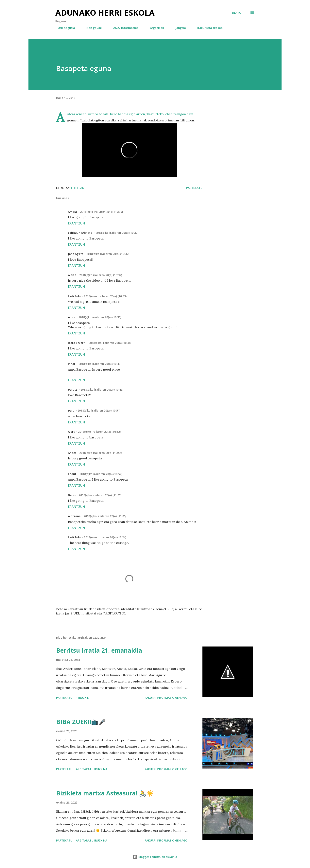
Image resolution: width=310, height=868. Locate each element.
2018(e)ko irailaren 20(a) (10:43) (100, 364)
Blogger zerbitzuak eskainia (155, 857)
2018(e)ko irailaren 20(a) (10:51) (99, 410)
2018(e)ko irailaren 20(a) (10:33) (105, 296)
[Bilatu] (236, 13)
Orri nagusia (64, 28)
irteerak (77, 188)
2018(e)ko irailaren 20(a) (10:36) (100, 317)
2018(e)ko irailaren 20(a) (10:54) (101, 453)
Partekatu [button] (194, 188)
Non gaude (92, 28)
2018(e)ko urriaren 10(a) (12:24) (105, 537)
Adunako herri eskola (105, 13)
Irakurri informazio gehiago (166, 698)
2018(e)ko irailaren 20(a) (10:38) (110, 343)
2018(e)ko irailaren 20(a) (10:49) (102, 390)
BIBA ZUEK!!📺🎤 (81, 722)
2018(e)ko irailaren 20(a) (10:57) (101, 474)
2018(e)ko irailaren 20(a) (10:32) (117, 233)
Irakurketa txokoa (208, 28)
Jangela (178, 28)
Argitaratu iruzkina (92, 769)
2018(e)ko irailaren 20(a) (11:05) (105, 516)
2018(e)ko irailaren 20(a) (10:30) (101, 212)
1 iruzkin (83, 698)
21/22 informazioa (123, 28)
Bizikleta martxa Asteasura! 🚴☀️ (105, 793)
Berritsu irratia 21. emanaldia (99, 650)
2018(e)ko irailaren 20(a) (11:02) (100, 495)
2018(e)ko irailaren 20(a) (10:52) (99, 432)
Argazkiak (155, 28)
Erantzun (76, 223)
